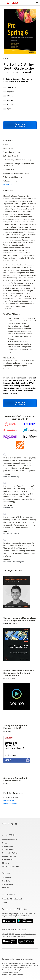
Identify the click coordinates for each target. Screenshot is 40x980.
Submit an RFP (8, 860)
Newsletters (7, 881)
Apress (10, 109)
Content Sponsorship (10, 866)
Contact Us (7, 878)
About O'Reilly (9, 835)
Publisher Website (10, 804)
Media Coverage (9, 850)
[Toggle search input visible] (37, 3)
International (8, 895)
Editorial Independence (10, 972)
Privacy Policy (8, 884)
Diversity (6, 863)
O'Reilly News (7, 846)
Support (6, 873)
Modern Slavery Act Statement (13, 975)
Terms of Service (8, 970)
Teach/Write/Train (9, 840)
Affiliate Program (9, 856)
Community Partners (10, 853)
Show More (8, 185)
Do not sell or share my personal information (17, 959)
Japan (5, 902)
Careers (5, 843)
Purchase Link (9, 801)
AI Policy (5, 888)
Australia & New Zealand (12, 899)
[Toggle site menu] (3, 3)
